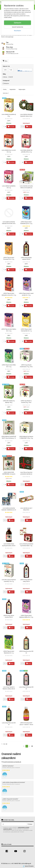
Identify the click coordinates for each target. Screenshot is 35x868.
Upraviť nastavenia (18, 27)
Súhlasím (17, 23)
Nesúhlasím (18, 31)
